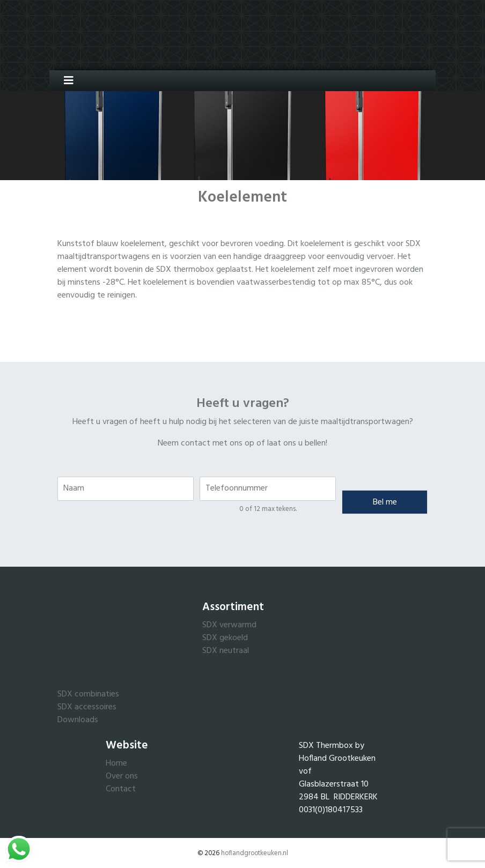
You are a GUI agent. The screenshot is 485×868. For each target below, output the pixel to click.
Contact (121, 789)
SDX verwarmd (229, 625)
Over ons (122, 776)
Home (116, 763)
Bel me (385, 502)
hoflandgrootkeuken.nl (255, 853)
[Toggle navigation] (65, 81)
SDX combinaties (88, 694)
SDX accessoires (87, 707)
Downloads (78, 720)
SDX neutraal (226, 651)
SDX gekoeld (225, 638)
